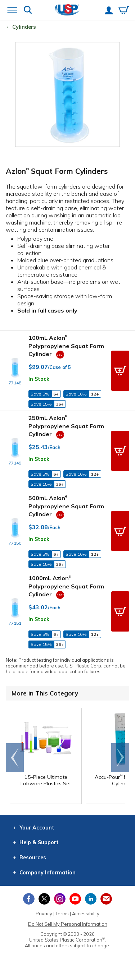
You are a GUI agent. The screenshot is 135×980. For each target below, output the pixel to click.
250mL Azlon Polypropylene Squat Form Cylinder (66, 426)
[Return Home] (67, 11)
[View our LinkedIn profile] (91, 899)
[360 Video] (60, 354)
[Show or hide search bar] (28, 11)
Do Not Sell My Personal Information (68, 924)
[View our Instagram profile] (60, 899)
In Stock (39, 379)
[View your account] (109, 11)
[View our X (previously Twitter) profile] (44, 899)
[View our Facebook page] (29, 899)
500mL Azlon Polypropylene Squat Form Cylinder (66, 506)
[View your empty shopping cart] (124, 11)
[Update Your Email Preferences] (106, 899)
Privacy (44, 914)
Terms (62, 914)
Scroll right (120, 758)
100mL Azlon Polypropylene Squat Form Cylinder (66, 346)
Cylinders (24, 27)
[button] (120, 371)
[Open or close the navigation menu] (12, 11)
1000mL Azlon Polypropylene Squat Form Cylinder (66, 586)
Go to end (15, 758)
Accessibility (86, 914)
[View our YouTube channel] (75, 899)
